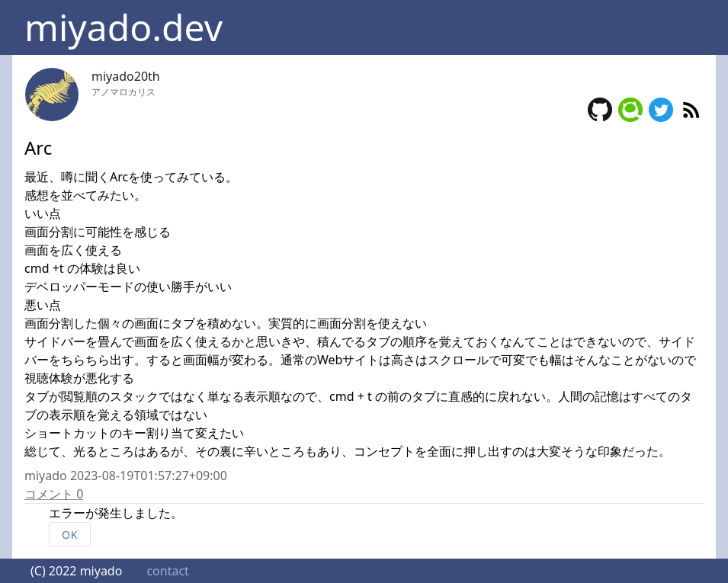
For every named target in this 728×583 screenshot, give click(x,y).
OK (70, 535)
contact (167, 571)
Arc (38, 147)
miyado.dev (123, 27)
